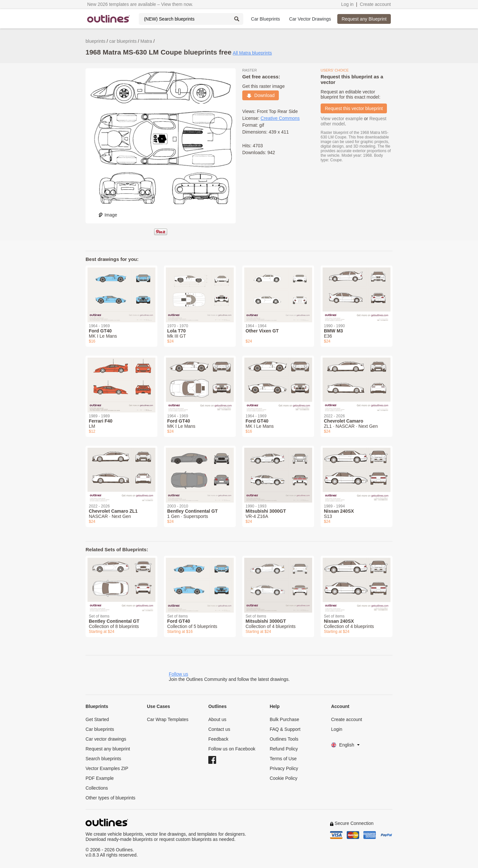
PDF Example (100, 778)
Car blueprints (100, 729)
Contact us (219, 729)
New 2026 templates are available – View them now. (140, 4)
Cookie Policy (284, 778)
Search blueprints (103, 759)
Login (337, 729)
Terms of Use (283, 759)
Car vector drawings (106, 739)
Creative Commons (280, 118)
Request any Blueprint (364, 19)
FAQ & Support (285, 729)
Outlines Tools (284, 739)
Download (261, 95)
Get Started (97, 719)
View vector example (342, 119)
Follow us (178, 674)
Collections (97, 788)
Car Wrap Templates (168, 719)
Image (108, 215)
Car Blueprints (266, 19)
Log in (347, 4)
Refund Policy (284, 749)
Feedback (218, 739)
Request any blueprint (108, 749)
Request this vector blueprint (354, 108)
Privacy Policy (284, 768)
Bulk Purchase (284, 719)
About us (217, 719)
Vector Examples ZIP (107, 768)
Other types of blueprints (111, 798)
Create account (375, 4)
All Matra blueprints (252, 53)
